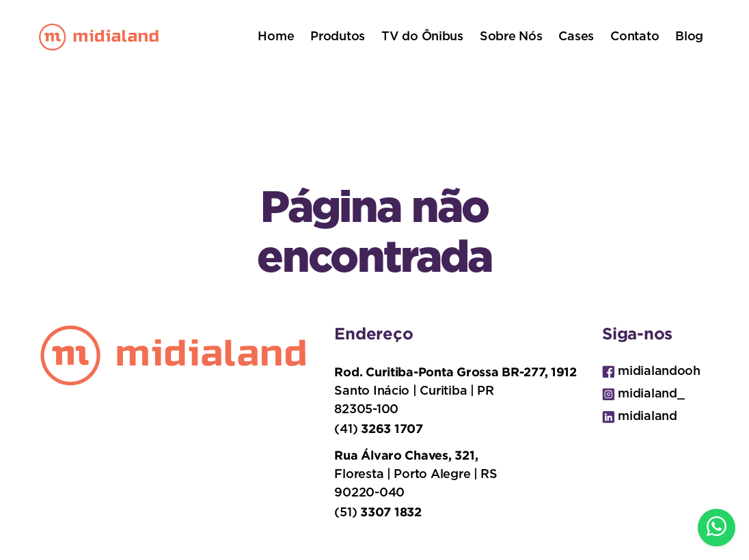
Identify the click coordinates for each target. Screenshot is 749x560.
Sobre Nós (511, 37)
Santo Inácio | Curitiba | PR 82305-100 (455, 390)
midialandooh (651, 372)
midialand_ (643, 394)
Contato (635, 37)
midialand (640, 417)
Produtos (338, 37)
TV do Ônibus (422, 37)
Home (276, 37)
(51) (378, 512)
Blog (689, 37)
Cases (576, 37)
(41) (378, 429)
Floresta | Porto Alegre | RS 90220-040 (416, 474)
